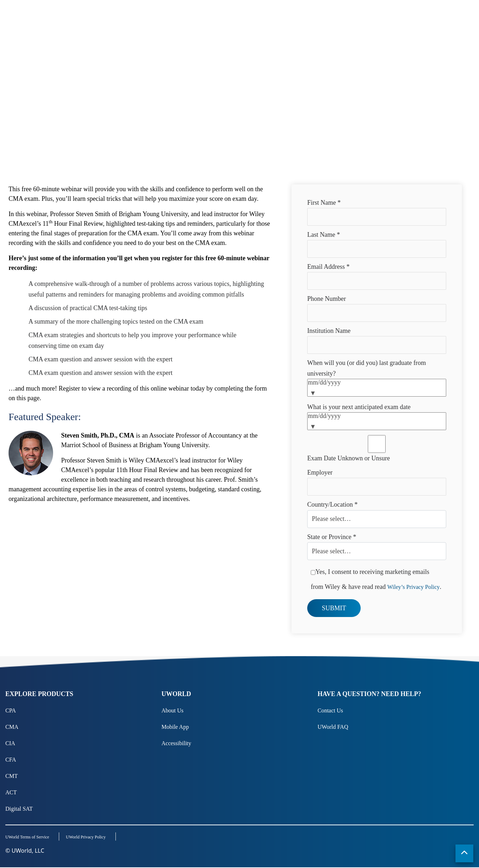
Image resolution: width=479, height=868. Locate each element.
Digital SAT (19, 809)
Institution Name (329, 331)
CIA (10, 743)
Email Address (328, 267)
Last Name (324, 235)
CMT (12, 776)
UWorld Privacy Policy (87, 838)
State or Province (332, 537)
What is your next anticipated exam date (359, 407)
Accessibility (176, 743)
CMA (12, 727)
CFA (11, 760)
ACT (11, 792)
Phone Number (326, 299)
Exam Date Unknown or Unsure (349, 458)
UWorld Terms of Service (27, 838)
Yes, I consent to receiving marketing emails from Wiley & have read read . (376, 577)
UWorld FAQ (333, 727)
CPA (11, 710)
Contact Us (330, 710)
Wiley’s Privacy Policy (414, 587)
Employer (320, 472)
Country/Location (332, 504)
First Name (324, 203)
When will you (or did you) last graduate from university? (367, 368)
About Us (172, 710)
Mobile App (175, 727)
